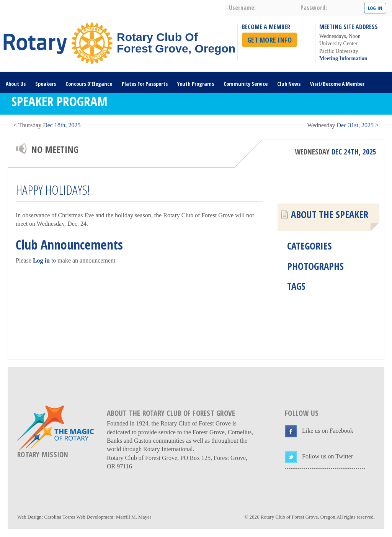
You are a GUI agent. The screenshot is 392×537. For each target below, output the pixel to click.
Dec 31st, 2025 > (343, 125)
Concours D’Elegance (89, 84)
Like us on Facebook (328, 431)
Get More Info (269, 40)
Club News (289, 84)
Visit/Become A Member (337, 84)
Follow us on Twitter (327, 456)
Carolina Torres (60, 517)
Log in (41, 260)
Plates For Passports (145, 84)
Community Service (246, 84)
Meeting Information (343, 58)
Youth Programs (196, 84)
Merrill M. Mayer (134, 517)
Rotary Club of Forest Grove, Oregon (298, 517)
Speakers (46, 84)
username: (242, 8)
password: (314, 8)
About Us (16, 84)
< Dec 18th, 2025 (47, 125)
